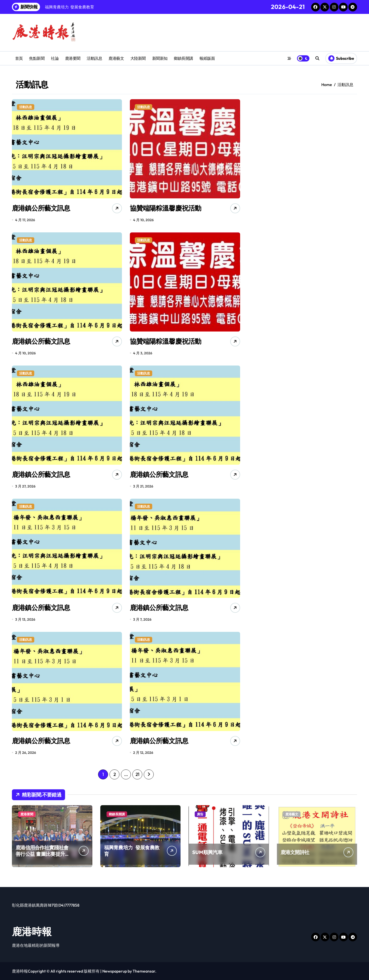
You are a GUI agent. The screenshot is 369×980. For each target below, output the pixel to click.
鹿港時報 (32, 931)
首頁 (19, 58)
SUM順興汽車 (207, 852)
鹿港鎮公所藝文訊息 (41, 208)
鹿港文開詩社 (295, 852)
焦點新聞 (37, 58)
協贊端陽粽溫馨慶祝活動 (165, 208)
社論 (55, 58)
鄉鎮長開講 (184, 58)
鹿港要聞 (73, 58)
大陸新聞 (138, 58)
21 (137, 774)
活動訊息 (94, 58)
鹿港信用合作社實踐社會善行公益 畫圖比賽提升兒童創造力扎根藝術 (43, 854)
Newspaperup (115, 971)
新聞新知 (160, 58)
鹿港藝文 (116, 58)
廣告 (200, 814)
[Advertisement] (296, 134)
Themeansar (144, 971)
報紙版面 (207, 58)
